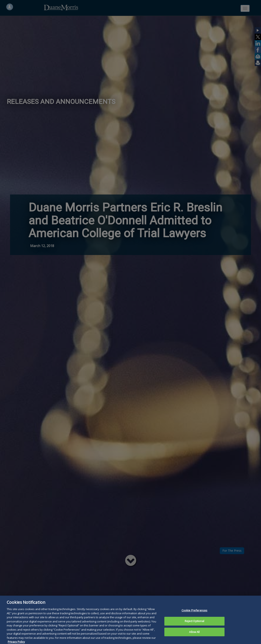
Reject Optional (195, 625)
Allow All (194, 636)
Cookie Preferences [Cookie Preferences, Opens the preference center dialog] (194, 614)
